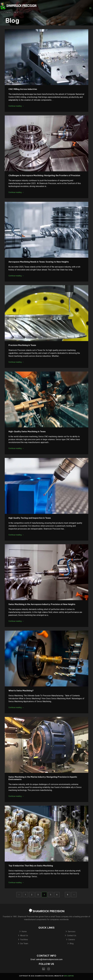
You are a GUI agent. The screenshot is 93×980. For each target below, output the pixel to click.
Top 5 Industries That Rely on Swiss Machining (31, 866)
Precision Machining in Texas (22, 345)
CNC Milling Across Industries (23, 89)
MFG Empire (69, 976)
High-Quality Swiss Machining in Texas (27, 431)
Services (72, 931)
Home (24, 931)
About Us (24, 936)
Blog (72, 944)
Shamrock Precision (18, 12)
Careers (72, 940)
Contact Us (72, 936)
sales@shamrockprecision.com (49, 959)
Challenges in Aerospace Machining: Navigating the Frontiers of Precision (44, 175)
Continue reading (16, 106)
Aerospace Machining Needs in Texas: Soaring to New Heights (39, 262)
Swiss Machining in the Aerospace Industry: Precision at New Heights (42, 604)
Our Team (24, 944)
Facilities (24, 940)
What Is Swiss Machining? (21, 691)
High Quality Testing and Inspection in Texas (30, 518)
